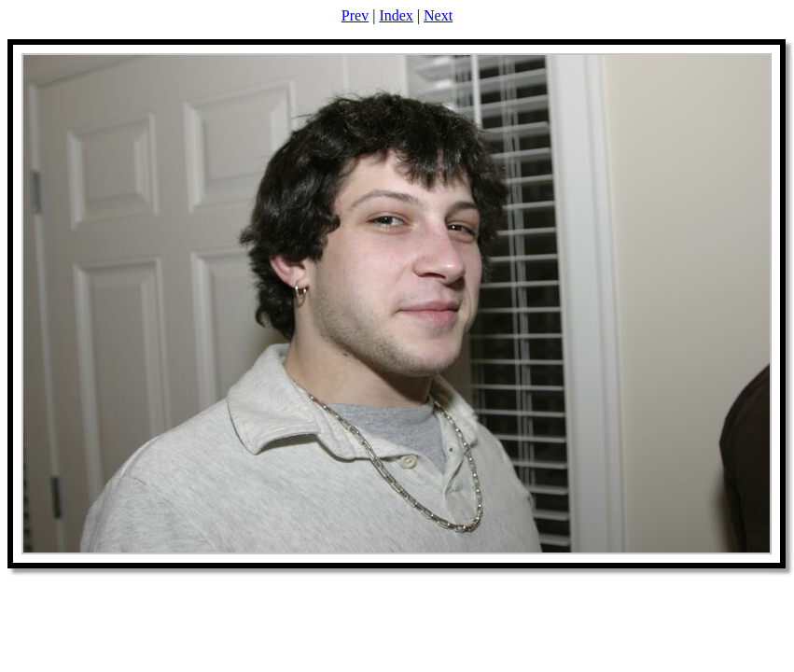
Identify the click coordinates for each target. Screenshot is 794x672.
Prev (355, 15)
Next (438, 15)
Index (396, 15)
